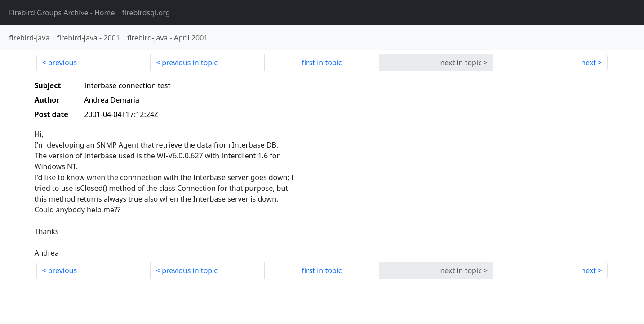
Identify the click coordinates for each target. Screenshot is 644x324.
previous (62, 63)
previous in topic (190, 63)
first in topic (322, 63)
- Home (62, 13)
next (588, 63)
